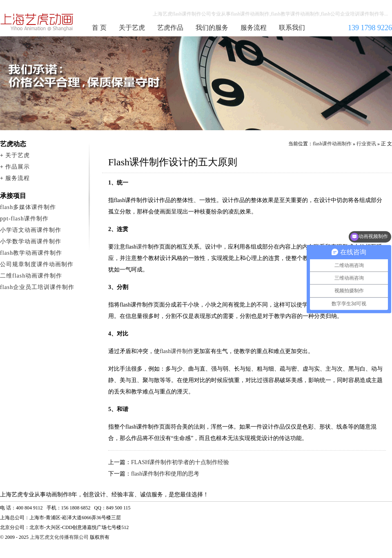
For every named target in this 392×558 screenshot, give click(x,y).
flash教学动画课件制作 (31, 253)
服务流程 (254, 28)
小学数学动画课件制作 (31, 241)
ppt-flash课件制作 (24, 219)
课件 (142, 247)
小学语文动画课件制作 (31, 230)
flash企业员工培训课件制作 (37, 287)
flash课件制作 (177, 351)
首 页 (99, 28)
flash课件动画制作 (37, 22)
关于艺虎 (132, 28)
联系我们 (292, 28)
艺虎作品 (170, 28)
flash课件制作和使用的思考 (165, 474)
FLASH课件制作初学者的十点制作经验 (180, 462)
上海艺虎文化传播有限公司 (59, 537)
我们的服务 (212, 28)
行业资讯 (366, 144)
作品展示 (18, 167)
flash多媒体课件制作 (28, 207)
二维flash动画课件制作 (31, 276)
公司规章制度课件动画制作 (37, 264)
